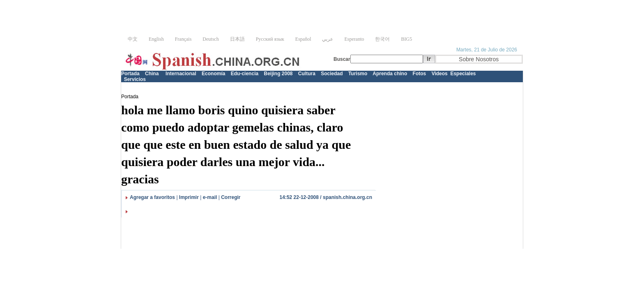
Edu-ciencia (245, 74)
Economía (213, 74)
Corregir (231, 197)
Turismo (358, 74)
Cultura (307, 74)
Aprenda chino (390, 74)
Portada (130, 74)
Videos (440, 74)
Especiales (463, 74)
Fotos (420, 74)
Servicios (135, 79)
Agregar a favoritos (152, 197)
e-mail (210, 197)
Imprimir (189, 197)
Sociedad (332, 74)
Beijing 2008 (278, 74)
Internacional (181, 74)
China (152, 74)
